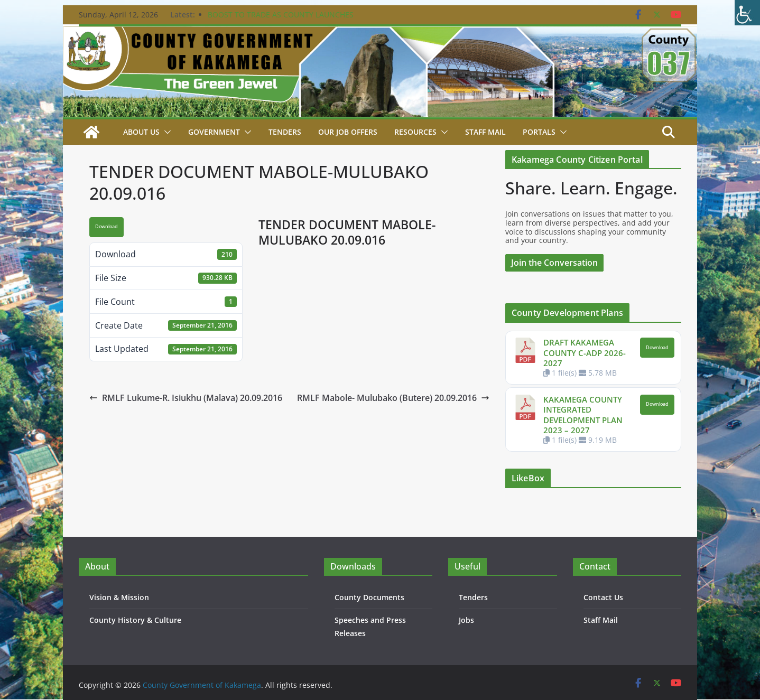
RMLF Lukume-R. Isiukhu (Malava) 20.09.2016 (186, 398)
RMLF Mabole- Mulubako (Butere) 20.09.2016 (393, 398)
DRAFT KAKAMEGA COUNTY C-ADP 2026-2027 (585, 353)
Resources (415, 132)
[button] (165, 132)
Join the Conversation (554, 263)
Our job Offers (348, 132)
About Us (141, 132)
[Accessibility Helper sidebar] (747, 13)
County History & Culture (135, 620)
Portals (539, 132)
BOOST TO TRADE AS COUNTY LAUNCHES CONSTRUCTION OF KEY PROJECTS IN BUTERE (288, 20)
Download (106, 227)
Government (214, 132)
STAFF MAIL (485, 132)
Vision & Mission (119, 597)
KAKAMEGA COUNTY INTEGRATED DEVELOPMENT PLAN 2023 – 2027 (583, 415)
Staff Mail (601, 620)
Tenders (285, 132)
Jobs (466, 620)
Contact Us (603, 597)
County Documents (369, 597)
